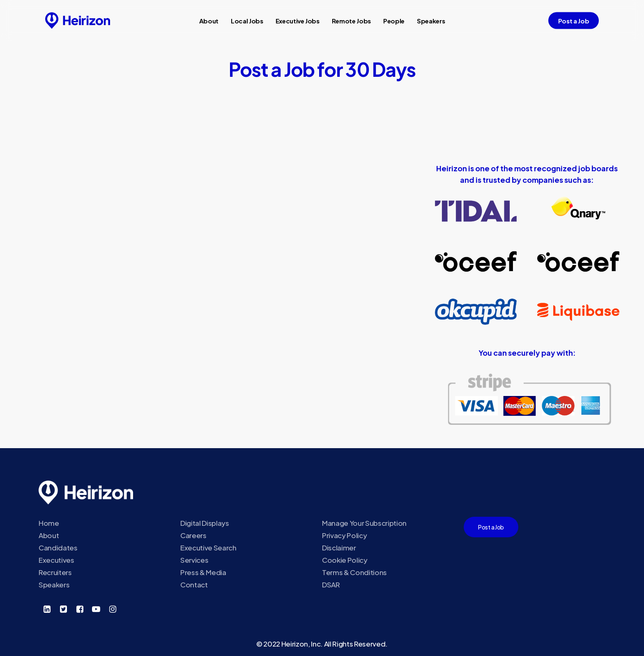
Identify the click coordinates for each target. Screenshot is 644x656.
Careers (193, 535)
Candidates (58, 548)
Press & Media (203, 572)
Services (194, 560)
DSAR (331, 585)
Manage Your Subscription (364, 523)
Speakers (54, 585)
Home (49, 523)
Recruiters (55, 572)
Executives (56, 560)
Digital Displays (205, 523)
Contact (194, 585)
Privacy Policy (344, 535)
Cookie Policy (345, 560)
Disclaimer (339, 548)
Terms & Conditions (354, 572)
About (49, 535)
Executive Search (208, 548)
